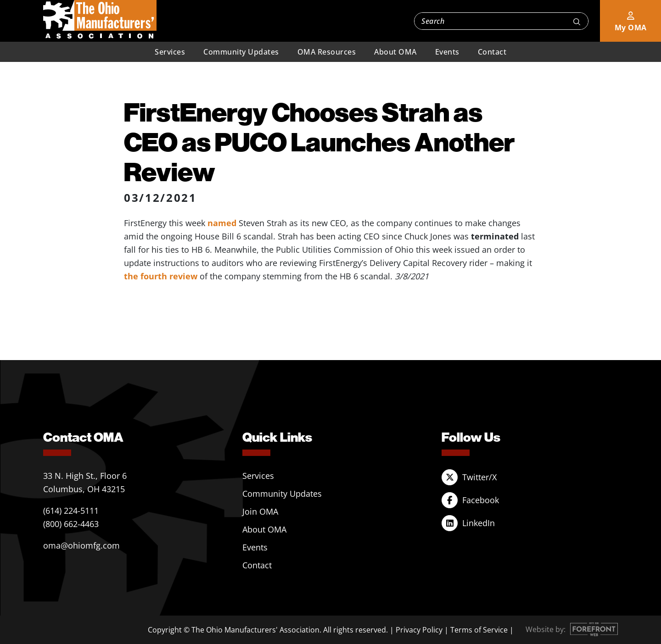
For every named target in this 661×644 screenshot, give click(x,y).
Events (447, 52)
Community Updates (241, 52)
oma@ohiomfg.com (81, 545)
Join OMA (260, 511)
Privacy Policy (419, 630)
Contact (492, 52)
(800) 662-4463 (71, 524)
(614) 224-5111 (71, 511)
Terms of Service (479, 630)
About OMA (395, 52)
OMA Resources (327, 52)
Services (170, 52)
